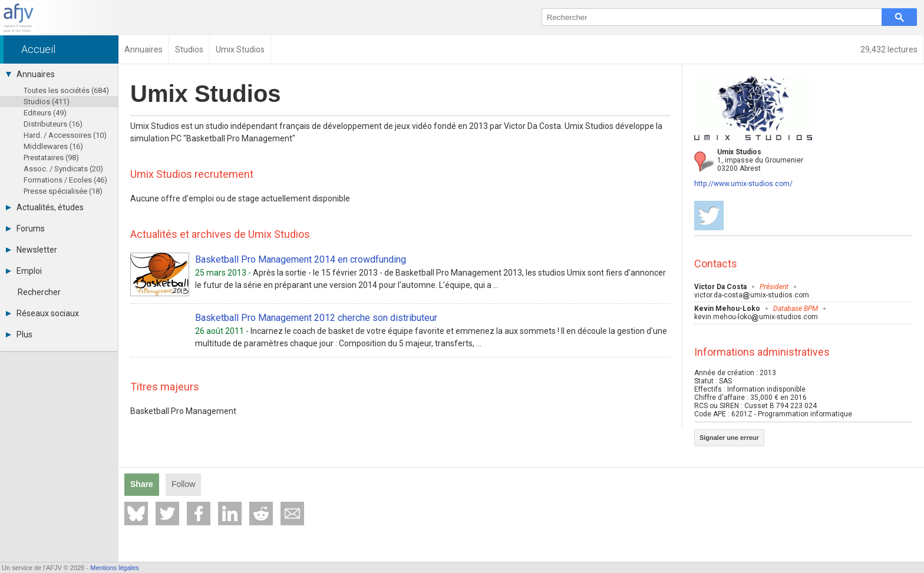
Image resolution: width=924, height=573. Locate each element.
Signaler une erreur (729, 438)
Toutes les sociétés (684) (66, 90)
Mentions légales (115, 568)
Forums (25, 228)
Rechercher (39, 292)
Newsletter (32, 250)
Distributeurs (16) (53, 124)
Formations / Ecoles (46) (65, 180)
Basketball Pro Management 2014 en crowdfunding (301, 259)
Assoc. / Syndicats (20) (63, 169)
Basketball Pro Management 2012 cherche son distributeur (316, 318)
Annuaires (30, 74)
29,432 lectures (889, 49)
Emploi (24, 271)
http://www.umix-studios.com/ (743, 184)
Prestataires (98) (51, 158)
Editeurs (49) (45, 113)
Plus (19, 334)
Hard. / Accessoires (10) (65, 135)
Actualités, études (45, 207)
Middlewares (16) (53, 146)
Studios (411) (47, 102)
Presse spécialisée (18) (63, 191)
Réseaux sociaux (42, 313)
